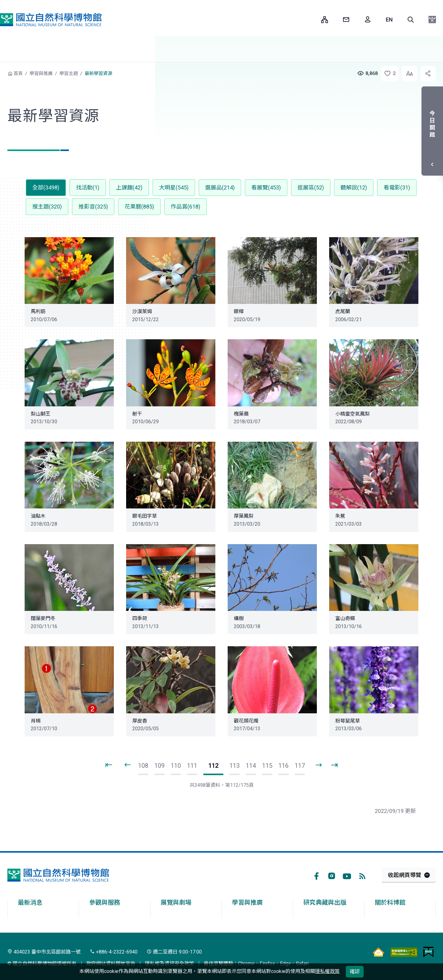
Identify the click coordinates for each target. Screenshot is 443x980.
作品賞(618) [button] (186, 207)
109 (160, 766)
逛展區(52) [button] (311, 187)
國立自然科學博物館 (51, 20)
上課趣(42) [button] (129, 187)
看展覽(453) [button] (266, 187)
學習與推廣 (41, 74)
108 (143, 766)
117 (300, 766)
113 (235, 766)
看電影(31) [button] (397, 187)
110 (176, 766)
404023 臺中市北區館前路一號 (44, 952)
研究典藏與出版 (325, 902)
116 (283, 766)
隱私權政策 (327, 971)
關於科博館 (390, 902)
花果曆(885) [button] (139, 207)
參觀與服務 (105, 902)
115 (267, 766)
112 (213, 766)
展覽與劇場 (176, 902)
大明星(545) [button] (174, 187)
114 (251, 766)
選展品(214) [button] (220, 187)
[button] (411, 20)
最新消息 (30, 902)
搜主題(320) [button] (47, 207)
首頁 (18, 74)
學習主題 (69, 74)
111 (192, 766)
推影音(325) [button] (93, 207)
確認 (355, 972)
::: (312, 20)
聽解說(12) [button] (354, 187)
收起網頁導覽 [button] (405, 875)
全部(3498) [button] (46, 187)
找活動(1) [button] (88, 187)
